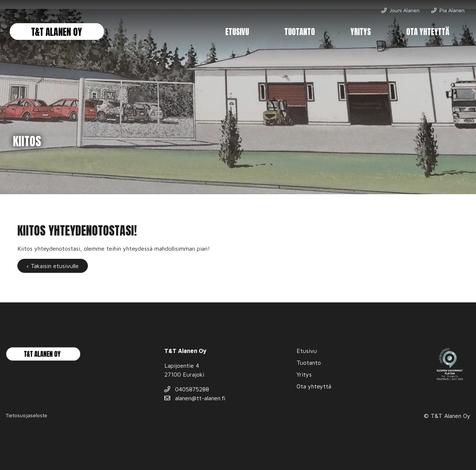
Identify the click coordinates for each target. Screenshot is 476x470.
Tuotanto (300, 32)
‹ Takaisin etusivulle (53, 266)
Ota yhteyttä (428, 32)
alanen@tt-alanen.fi (195, 398)
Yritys (361, 32)
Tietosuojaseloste (26, 415)
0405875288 (187, 389)
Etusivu (237, 32)
